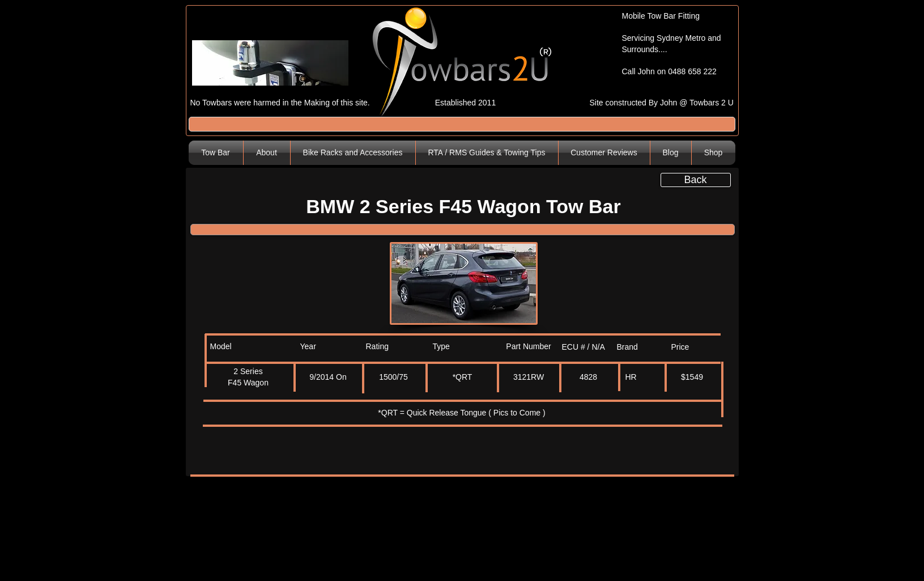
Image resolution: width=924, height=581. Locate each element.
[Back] (696, 180)
